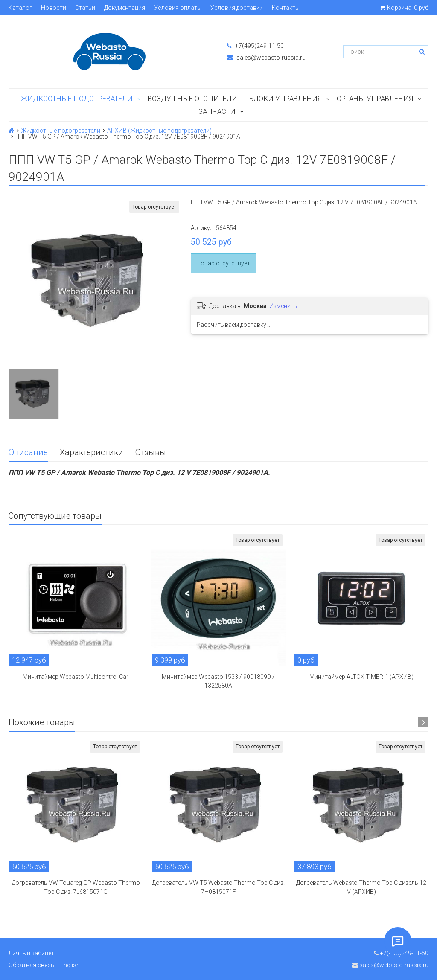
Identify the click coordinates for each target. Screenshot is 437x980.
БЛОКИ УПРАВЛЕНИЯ (286, 99)
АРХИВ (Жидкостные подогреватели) (159, 131)
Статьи (85, 8)
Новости (54, 8)
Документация (125, 8)
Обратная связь (31, 965)
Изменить (283, 306)
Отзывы (151, 452)
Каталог (20, 8)
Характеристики (92, 452)
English (70, 965)
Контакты (286, 8)
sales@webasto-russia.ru (266, 58)
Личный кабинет (31, 953)
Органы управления (375, 99)
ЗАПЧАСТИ (217, 111)
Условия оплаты (178, 8)
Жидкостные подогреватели (77, 99)
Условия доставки (237, 8)
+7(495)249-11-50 (255, 46)
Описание (28, 452)
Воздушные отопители (192, 99)
